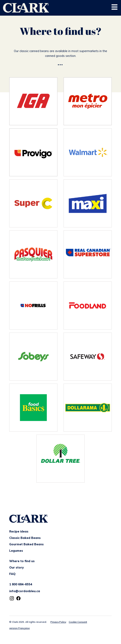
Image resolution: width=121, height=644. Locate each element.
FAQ (12, 574)
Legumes (16, 551)
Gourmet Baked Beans (26, 544)
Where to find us (22, 561)
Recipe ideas (19, 531)
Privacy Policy (58, 622)
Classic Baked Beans (25, 538)
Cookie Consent (78, 622)
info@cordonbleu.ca (25, 591)
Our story (16, 567)
